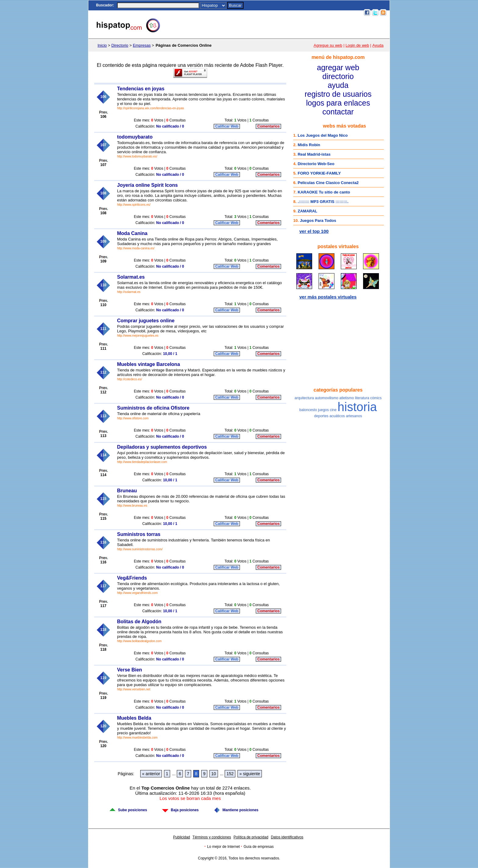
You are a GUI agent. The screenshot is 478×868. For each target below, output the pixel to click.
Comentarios (268, 126)
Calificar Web (227, 126)
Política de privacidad (251, 837)
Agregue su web (328, 45)
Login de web (357, 45)
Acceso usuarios (346, 13)
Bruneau (127, 491)
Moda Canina (132, 233)
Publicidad (182, 837)
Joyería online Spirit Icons (147, 185)
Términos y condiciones (212, 837)
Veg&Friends (132, 578)
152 (230, 774)
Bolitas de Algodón (139, 622)
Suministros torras (139, 534)
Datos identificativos (287, 837)
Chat (259, 13)
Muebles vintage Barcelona (148, 364)
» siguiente (250, 774)
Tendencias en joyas (141, 89)
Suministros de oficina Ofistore (153, 408)
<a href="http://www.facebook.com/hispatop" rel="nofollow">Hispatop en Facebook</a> (338, 345)
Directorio (120, 45)
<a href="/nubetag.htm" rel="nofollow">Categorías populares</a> (338, 446)
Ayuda (378, 45)
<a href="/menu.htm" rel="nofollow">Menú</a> (338, 85)
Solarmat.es (131, 277)
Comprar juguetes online (146, 321)
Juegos (291, 13)
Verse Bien (130, 670)
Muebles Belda (134, 718)
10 (214, 774)
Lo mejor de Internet (223, 847)
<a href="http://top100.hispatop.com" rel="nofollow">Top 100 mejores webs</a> (338, 179)
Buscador (104, 5)
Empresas (142, 45)
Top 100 (308, 13)
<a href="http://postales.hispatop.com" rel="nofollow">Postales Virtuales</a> (338, 272)
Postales (274, 13)
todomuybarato (135, 137)
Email (323, 13)
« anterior (151, 774)
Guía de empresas (259, 847)
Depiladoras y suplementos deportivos (162, 447)
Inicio (247, 13)
